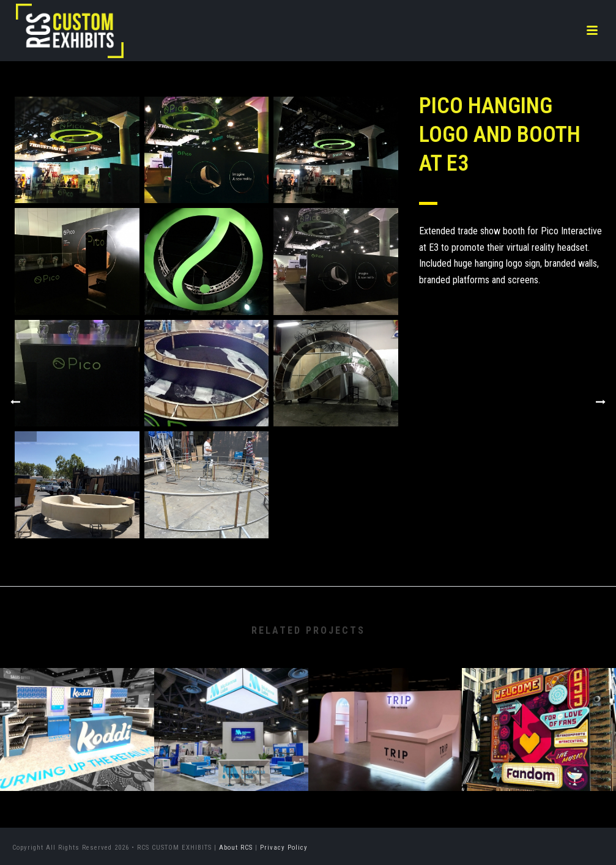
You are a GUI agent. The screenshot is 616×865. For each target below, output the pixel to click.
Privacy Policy (284, 848)
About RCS (236, 848)
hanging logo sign (507, 263)
